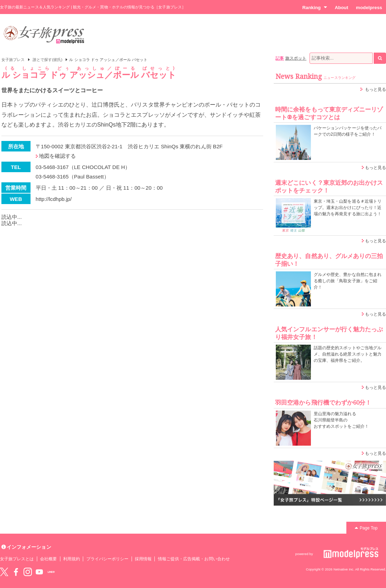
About (341, 8)
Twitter (4, 572)
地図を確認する (57, 156)
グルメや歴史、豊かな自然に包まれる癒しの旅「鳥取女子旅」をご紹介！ (348, 281)
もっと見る (375, 89)
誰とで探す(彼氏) (48, 60)
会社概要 (48, 559)
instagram (28, 572)
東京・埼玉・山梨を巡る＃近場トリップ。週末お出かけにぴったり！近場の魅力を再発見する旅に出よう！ (348, 208)
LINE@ (51, 572)
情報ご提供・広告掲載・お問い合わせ (194, 559)
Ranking (315, 7)
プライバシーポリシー (108, 559)
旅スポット (296, 58)
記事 (280, 58)
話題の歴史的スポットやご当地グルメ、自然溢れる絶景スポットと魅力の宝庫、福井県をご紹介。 (348, 354)
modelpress (369, 8)
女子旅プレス (13, 60)
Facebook (16, 572)
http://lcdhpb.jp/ (54, 199)
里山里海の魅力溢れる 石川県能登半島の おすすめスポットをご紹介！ (341, 420)
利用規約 (72, 559)
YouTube (39, 572)
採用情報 (143, 559)
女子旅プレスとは (17, 559)
